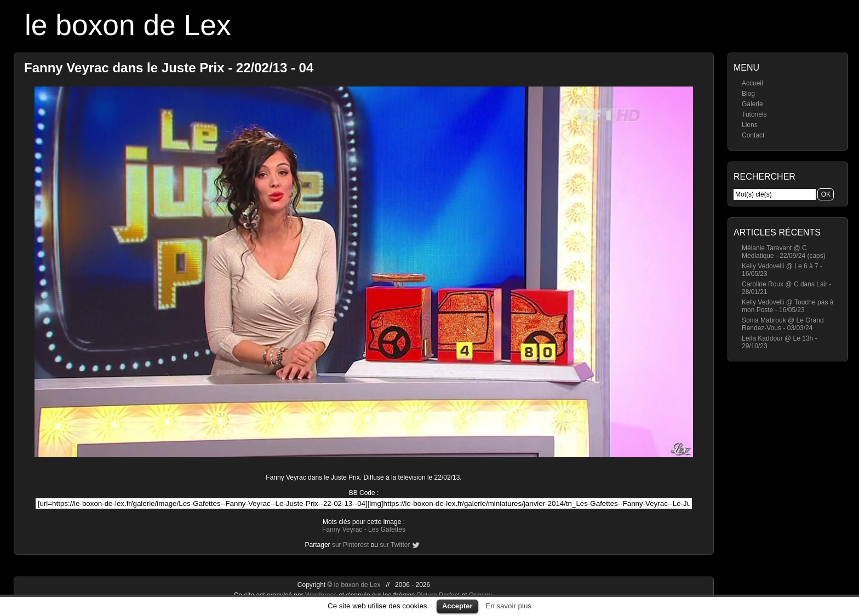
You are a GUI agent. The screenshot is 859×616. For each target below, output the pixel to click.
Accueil (752, 83)
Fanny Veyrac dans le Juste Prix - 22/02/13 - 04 (169, 68)
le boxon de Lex (128, 25)
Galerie (752, 104)
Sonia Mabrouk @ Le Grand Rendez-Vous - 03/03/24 (783, 324)
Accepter (457, 606)
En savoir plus (508, 606)
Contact (753, 135)
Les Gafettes (387, 529)
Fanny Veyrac (342, 529)
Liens (750, 125)
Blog (748, 94)
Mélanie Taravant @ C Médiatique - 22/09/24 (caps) (784, 252)
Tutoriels (754, 114)
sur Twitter (395, 545)
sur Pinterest (350, 545)
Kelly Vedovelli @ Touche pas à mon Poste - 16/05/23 (788, 306)
